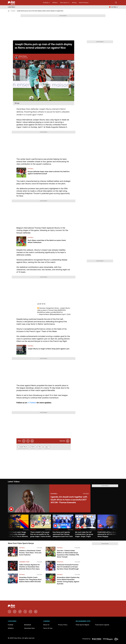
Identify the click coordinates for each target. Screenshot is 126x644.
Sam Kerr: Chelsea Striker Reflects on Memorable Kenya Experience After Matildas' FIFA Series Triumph (68, 554)
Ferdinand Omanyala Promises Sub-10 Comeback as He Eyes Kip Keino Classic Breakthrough (68, 567)
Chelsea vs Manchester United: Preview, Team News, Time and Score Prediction (30, 553)
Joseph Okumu (23, 447)
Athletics (55, 3)
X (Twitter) (32, 403)
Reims (33, 447)
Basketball (28, 625)
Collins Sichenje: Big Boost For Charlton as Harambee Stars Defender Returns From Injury (29, 567)
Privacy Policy (63, 625)
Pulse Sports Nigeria (82, 625)
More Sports (65, 3)
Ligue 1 (47, 447)
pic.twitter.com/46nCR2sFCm (53, 312)
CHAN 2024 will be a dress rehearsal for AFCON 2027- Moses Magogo (107, 534)
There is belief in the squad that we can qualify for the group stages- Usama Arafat (40, 534)
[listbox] (63, 527)
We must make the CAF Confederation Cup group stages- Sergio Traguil (84, 534)
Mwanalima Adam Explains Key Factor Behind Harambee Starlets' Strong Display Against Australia (68, 581)
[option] (18, 527)
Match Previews (84, 3)
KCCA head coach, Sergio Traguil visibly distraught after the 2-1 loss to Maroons (18, 534)
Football (47, 3)
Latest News (11, 7)
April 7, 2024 (66, 314)
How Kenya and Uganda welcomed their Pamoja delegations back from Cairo (63, 534)
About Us (46, 625)
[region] (63, 527)
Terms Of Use (48, 628)
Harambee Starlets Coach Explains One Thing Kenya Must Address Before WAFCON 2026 (30, 579)
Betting (74, 3)
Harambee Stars (24, 562)
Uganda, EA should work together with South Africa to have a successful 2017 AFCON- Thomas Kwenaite (69, 500)
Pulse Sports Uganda (102, 625)
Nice (40, 447)
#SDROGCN (62, 310)
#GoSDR (40, 312)
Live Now (115, 7)
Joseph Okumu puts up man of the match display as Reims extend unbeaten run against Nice (40, 11)
